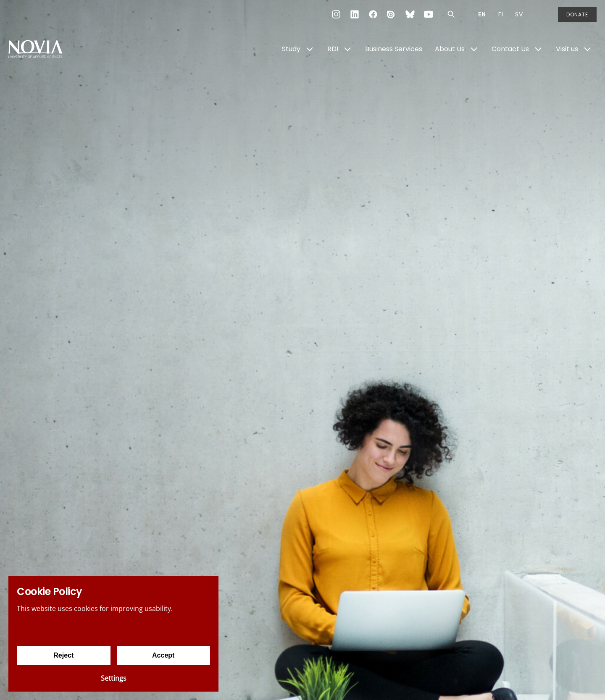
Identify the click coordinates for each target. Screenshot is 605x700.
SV (519, 14)
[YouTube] (429, 14)
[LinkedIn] (355, 14)
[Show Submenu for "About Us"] (474, 49)
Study (291, 49)
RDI (333, 49)
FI (501, 14)
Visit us (567, 49)
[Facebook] (373, 14)
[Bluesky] (410, 14)
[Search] (451, 14)
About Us (450, 49)
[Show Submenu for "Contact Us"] (538, 49)
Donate (577, 14)
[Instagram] (336, 14)
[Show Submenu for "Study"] (310, 49)
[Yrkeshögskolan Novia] (42, 49)
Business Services (394, 49)
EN (482, 14)
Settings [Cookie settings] (114, 678)
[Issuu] (392, 14)
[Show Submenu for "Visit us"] (587, 49)
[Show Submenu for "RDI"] (347, 49)
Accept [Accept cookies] (163, 655)
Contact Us (510, 49)
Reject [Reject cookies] (63, 655)
